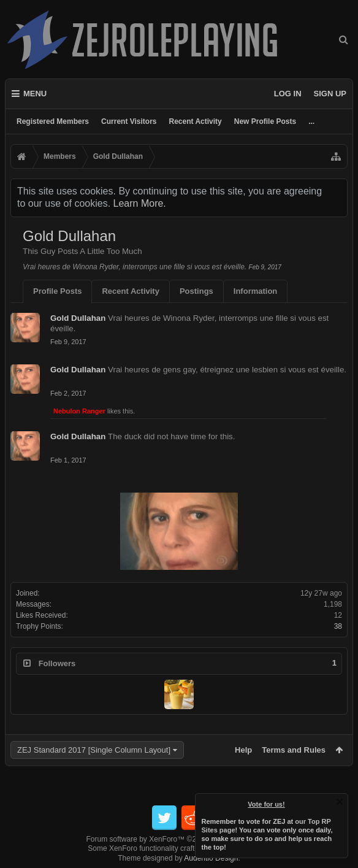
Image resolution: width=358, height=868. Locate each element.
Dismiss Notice (340, 802)
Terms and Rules (294, 750)
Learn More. (140, 203)
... (311, 121)
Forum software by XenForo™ (179, 839)
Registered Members (53, 121)
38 (338, 626)
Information (256, 291)
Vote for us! (267, 804)
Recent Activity (196, 121)
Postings (196, 291)
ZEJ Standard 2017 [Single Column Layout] (94, 750)
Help (243, 750)
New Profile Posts (265, 121)
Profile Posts (57, 291)
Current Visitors (129, 121)
